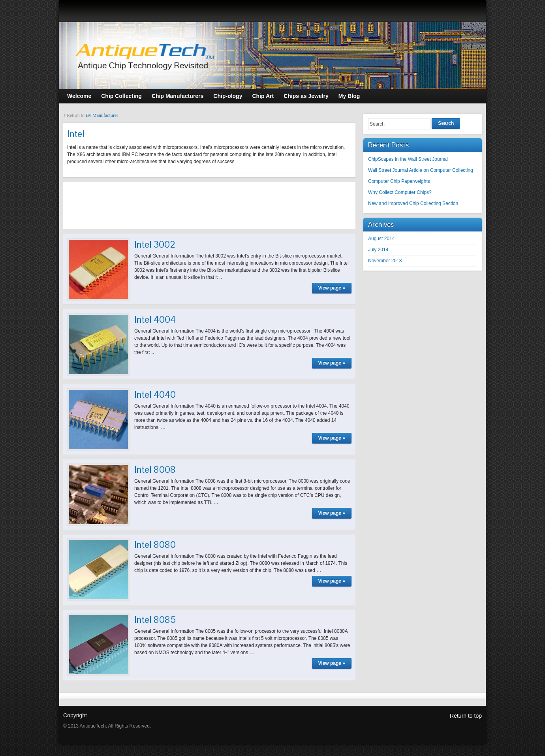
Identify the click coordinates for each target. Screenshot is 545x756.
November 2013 (385, 261)
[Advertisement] (209, 206)
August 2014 (381, 239)
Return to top (466, 716)
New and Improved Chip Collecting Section (413, 203)
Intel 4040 (155, 394)
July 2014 (378, 250)
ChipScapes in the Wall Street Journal (408, 159)
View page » (332, 288)
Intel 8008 (155, 469)
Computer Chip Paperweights (399, 181)
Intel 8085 (155, 620)
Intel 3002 (155, 244)
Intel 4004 (155, 319)
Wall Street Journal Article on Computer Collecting (421, 170)
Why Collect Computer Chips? (400, 192)
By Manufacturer (102, 115)
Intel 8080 (155, 544)
